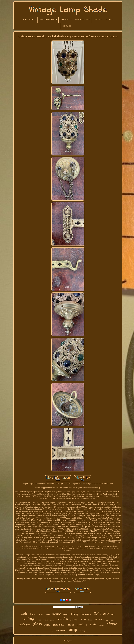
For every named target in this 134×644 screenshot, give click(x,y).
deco (83, 619)
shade (112, 624)
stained (56, 614)
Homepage (68, 641)
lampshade (86, 614)
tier (52, 631)
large (48, 615)
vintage (29, 618)
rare (39, 620)
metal (41, 614)
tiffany (75, 614)
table (24, 614)
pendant (74, 620)
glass (37, 624)
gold (113, 614)
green (52, 620)
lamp (72, 629)
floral (33, 614)
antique (25, 624)
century (82, 624)
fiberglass (59, 625)
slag (107, 620)
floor (112, 620)
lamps (70, 625)
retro (47, 625)
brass (90, 620)
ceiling (82, 631)
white (46, 620)
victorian (99, 620)
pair (106, 614)
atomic (66, 615)
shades (62, 619)
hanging (102, 625)
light (97, 613)
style (93, 624)
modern (60, 631)
